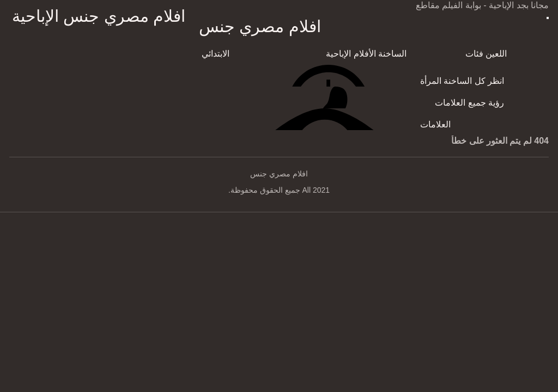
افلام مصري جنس (260, 26)
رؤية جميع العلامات (469, 103)
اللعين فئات (486, 54)
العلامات (435, 124)
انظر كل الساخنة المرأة (462, 81)
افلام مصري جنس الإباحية (99, 16)
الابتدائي (216, 54)
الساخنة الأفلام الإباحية (366, 54)
